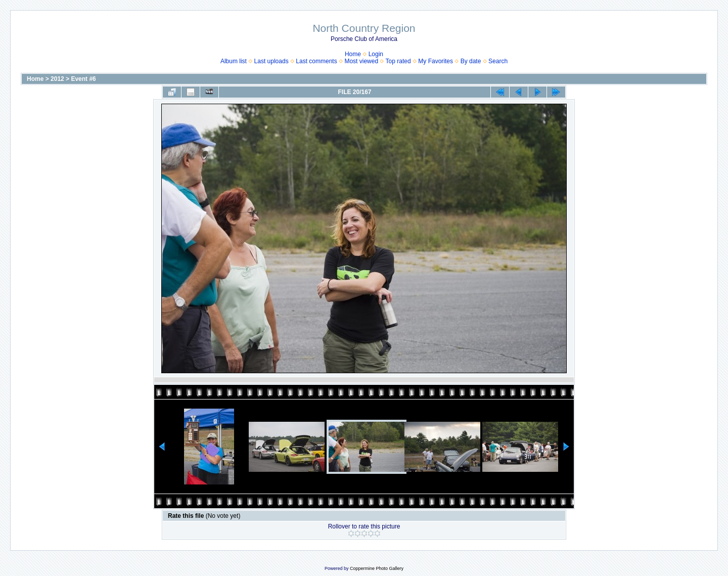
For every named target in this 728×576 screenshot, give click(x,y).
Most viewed (361, 61)
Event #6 (83, 79)
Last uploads (271, 61)
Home (353, 54)
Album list (234, 61)
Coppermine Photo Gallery (377, 568)
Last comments (316, 61)
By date (471, 61)
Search (498, 61)
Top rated (398, 61)
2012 (57, 79)
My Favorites (436, 61)
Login (376, 54)
